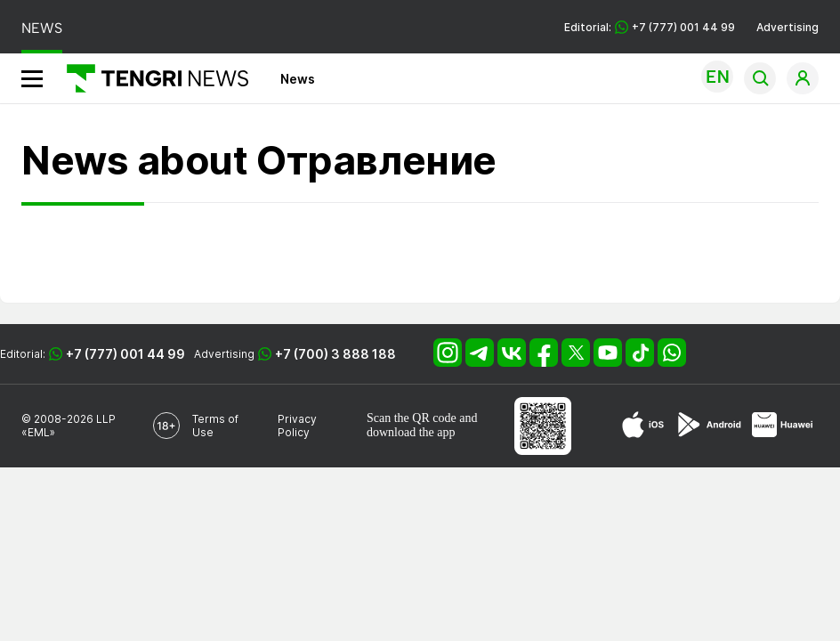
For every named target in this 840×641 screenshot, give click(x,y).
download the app (411, 432)
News (298, 79)
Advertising (787, 27)
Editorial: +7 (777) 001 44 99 (650, 27)
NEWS (42, 28)
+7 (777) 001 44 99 (125, 354)
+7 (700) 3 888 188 (335, 354)
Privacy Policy (297, 426)
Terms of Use (215, 426)
